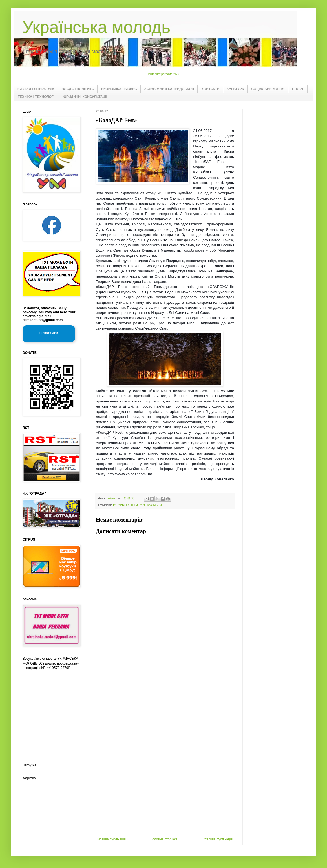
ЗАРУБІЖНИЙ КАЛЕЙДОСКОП (169, 89)
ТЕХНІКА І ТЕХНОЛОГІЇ (37, 97)
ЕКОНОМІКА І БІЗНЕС (119, 89)
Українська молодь (96, 27)
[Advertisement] (165, 746)
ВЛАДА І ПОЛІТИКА (78, 89)
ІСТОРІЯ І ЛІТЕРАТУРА (36, 89)
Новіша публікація (111, 839)
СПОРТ (298, 89)
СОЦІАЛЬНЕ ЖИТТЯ (268, 89)
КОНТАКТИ (210, 89)
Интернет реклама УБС (164, 74)
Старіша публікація (217, 839)
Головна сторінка (164, 839)
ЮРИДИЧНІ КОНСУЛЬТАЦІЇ (85, 97)
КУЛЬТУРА (236, 89)
